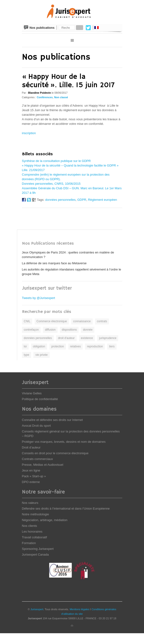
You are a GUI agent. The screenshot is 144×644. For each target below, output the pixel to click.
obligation (39, 346)
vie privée (41, 355)
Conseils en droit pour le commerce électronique (55, 453)
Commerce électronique (52, 321)
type (27, 355)
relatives (76, 346)
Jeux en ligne (31, 470)
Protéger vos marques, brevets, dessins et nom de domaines (64, 442)
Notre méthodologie (35, 514)
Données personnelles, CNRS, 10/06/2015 (51, 184)
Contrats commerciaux (37, 459)
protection (58, 346)
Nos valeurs (30, 503)
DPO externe (31, 482)
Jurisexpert (37, 609)
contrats (102, 321)
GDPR (82, 200)
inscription (29, 133)
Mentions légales (80, 609)
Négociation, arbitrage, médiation (45, 520)
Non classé (61, 97)
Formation (29, 543)
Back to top (72, 626)
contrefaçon (31, 330)
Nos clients (30, 526)
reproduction (95, 346)
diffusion (50, 330)
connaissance (82, 321)
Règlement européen (102, 200)
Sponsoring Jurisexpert (38, 549)
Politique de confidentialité (40, 399)
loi (25, 346)
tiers (112, 346)
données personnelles (60, 200)
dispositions (69, 330)
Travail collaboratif (35, 537)
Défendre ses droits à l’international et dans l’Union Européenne (66, 509)
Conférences (45, 97)
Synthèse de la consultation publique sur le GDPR (56, 161)
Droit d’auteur (31, 447)
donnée (88, 330)
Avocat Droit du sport (36, 426)
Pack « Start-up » (34, 476)
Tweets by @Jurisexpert (39, 298)
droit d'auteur (66, 338)
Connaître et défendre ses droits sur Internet (52, 420)
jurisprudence (108, 338)
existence (87, 338)
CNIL (27, 321)
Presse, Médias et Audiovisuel (43, 465)
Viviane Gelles (32, 393)
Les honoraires (32, 532)
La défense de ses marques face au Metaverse (54, 263)
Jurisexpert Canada (35, 555)
